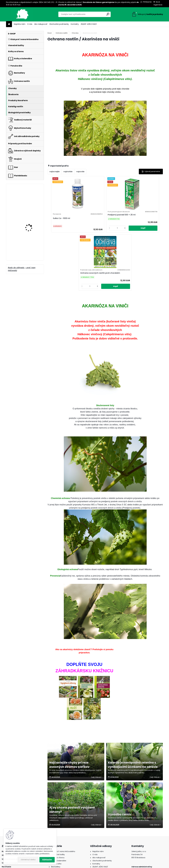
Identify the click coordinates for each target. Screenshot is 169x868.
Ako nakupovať (41, 24)
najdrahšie (68, 172)
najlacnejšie (54, 172)
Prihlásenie (147, 2)
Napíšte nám (20, 24)
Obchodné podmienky (59, 24)
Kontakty (75, 24)
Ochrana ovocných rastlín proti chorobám (133, 222)
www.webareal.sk (94, 866)
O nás (30, 24)
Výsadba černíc (120, 768)
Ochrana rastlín (62, 33)
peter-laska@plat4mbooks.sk (144, 842)
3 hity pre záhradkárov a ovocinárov (32, 252)
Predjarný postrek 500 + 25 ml (104, 223)
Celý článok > (97, 731)
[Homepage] (9, 24)
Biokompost (26, 225)
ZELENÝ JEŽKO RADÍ (89, 24)
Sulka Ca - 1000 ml (73, 225)
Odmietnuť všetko (28, 860)
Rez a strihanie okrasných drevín (29, 198)
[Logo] (22, 14)
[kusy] (98, 240)
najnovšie (80, 172)
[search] (108, 14)
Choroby (75, 33)
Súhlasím (47, 860)
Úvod (49, 33)
